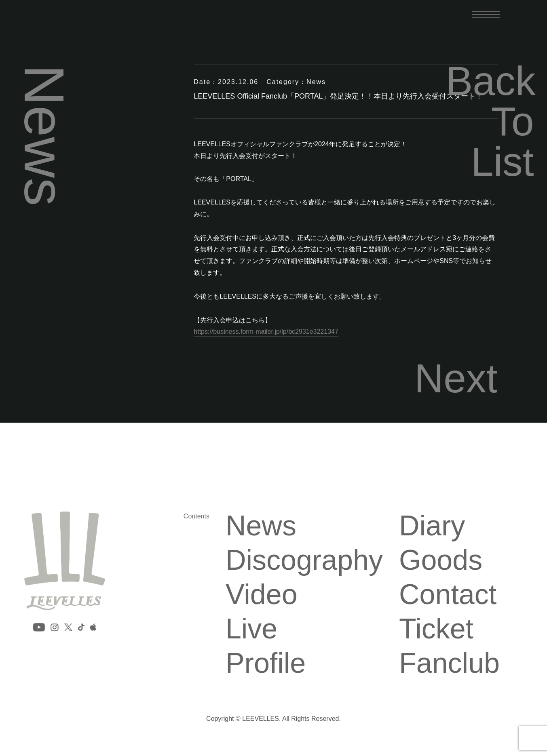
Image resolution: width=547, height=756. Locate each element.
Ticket (436, 629)
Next (456, 378)
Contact (448, 594)
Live (251, 629)
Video (262, 594)
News (261, 526)
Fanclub (449, 663)
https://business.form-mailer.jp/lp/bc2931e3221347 (266, 332)
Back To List (490, 121)
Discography (304, 560)
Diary (432, 526)
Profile (266, 663)
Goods (441, 560)
